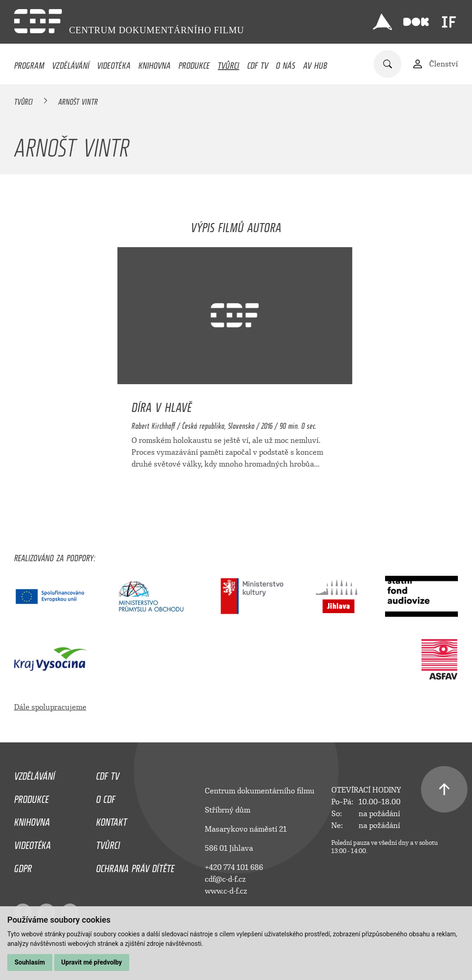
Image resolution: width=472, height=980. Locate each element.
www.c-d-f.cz (226, 891)
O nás (286, 63)
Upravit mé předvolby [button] (92, 962)
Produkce (194, 63)
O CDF (106, 797)
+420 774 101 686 (234, 867)
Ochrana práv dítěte (135, 866)
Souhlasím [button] (30, 962)
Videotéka (114, 63)
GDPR (23, 866)
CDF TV (258, 63)
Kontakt (112, 820)
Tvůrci (228, 63)
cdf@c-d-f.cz (225, 879)
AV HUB (315, 63)
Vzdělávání (71, 63)
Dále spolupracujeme (50, 707)
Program (29, 63)
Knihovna (155, 63)
